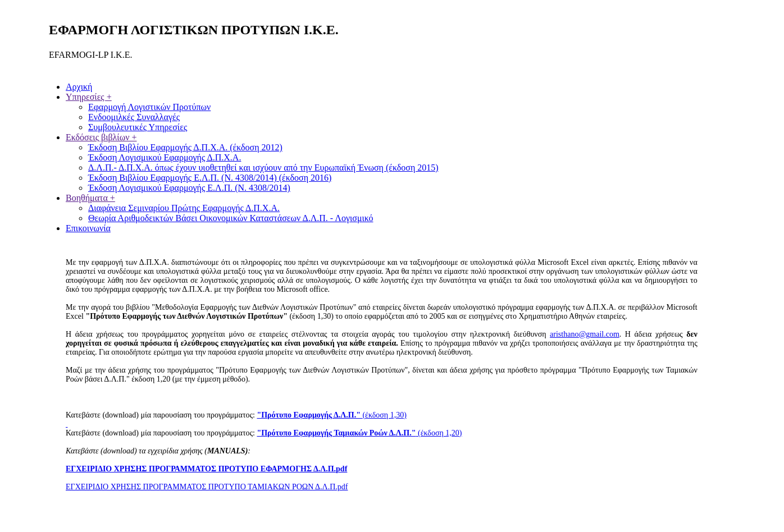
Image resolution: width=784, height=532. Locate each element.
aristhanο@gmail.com (585, 334)
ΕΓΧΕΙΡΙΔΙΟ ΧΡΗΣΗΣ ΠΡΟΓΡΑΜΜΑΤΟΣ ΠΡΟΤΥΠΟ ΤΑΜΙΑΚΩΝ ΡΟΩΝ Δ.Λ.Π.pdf (207, 487)
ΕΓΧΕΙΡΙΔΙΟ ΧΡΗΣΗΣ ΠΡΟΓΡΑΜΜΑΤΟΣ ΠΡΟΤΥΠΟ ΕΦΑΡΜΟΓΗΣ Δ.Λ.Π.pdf (206, 469)
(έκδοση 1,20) (359, 433)
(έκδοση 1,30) (331, 415)
